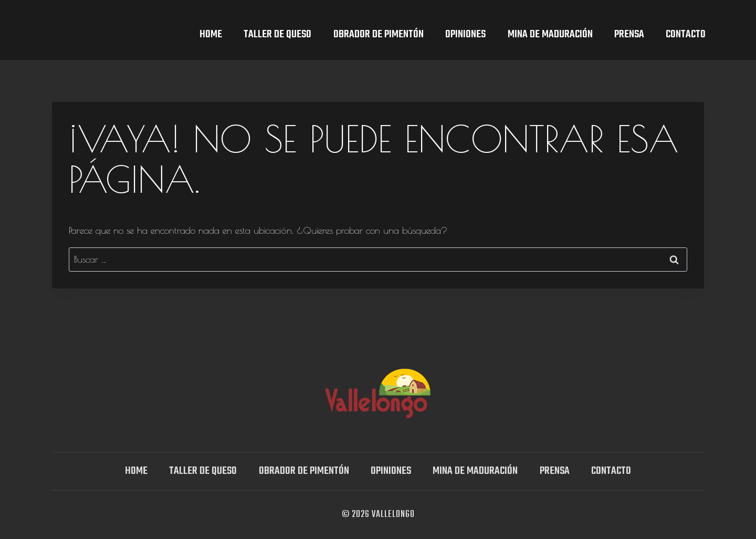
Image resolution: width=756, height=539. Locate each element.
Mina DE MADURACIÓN (550, 34)
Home (211, 34)
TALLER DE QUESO (277, 34)
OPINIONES (465, 34)
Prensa (629, 34)
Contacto (686, 34)
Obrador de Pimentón (379, 34)
